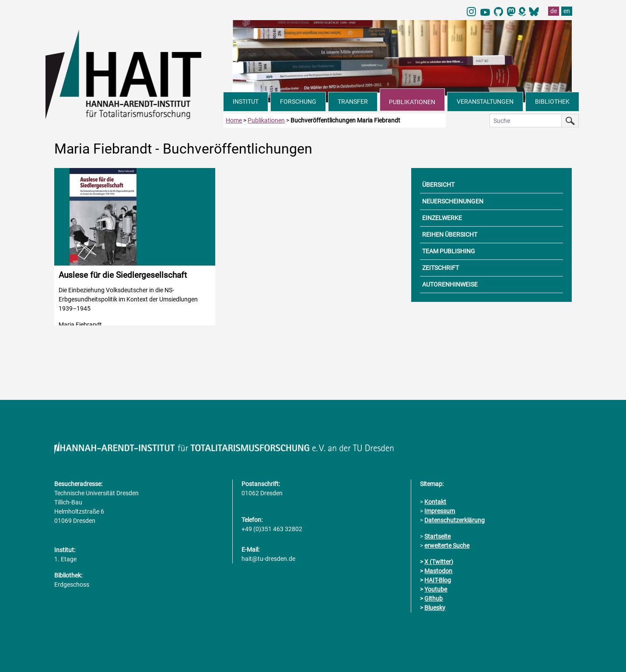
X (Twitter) (439, 562)
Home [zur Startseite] (234, 120)
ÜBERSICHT (438, 185)
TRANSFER (353, 101)
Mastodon (438, 571)
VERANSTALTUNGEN (485, 101)
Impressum (440, 511)
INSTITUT (246, 101)
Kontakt (435, 502)
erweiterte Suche (447, 546)
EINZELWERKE (442, 218)
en (567, 11)
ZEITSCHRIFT (441, 268)
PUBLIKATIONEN (412, 102)
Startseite (437, 536)
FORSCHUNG (298, 101)
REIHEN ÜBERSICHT (450, 234)
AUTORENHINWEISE (450, 284)
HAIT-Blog (438, 580)
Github (434, 598)
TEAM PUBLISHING (449, 251)
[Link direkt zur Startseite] (135, 73)
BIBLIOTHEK (552, 101)
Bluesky (435, 608)
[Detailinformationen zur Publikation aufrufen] (135, 247)
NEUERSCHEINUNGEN (453, 201)
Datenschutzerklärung (455, 520)
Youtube (436, 589)
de (554, 11)
